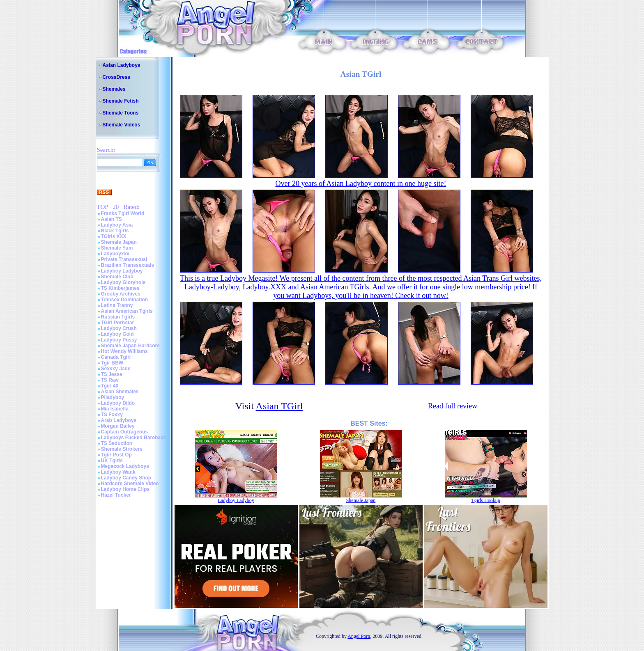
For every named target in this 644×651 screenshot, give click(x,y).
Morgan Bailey (118, 426)
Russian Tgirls (118, 317)
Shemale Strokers (122, 449)
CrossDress (116, 77)
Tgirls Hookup (485, 500)
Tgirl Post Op (116, 455)
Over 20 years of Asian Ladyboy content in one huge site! (361, 183)
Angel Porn (359, 636)
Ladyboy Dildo (118, 403)
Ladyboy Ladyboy (122, 271)
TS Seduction (117, 443)
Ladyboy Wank (118, 472)
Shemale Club (117, 277)
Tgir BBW (112, 363)
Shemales (114, 89)
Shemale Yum (117, 248)
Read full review (453, 406)
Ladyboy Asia (117, 225)
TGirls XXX (114, 236)
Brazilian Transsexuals (128, 265)
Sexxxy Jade (116, 369)
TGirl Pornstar (118, 323)
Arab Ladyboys (119, 420)
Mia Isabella (115, 409)
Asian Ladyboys (122, 65)
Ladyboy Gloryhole (123, 282)
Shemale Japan (119, 242)
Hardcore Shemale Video (130, 484)
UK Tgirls (112, 461)
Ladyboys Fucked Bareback (134, 438)
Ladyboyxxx (115, 254)
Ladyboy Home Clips (125, 489)
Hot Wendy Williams (124, 351)
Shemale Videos (122, 125)
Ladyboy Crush (119, 328)
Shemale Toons (121, 113)
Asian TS (112, 219)
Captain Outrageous (125, 432)
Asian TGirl (279, 406)
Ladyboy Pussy (119, 340)
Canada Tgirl (116, 357)
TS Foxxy (112, 415)
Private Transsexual (124, 259)
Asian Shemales (120, 392)
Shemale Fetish (121, 101)
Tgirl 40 (110, 386)
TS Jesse (112, 374)
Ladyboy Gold (117, 334)
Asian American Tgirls (127, 311)
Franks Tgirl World (123, 213)
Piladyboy (113, 397)
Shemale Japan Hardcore (130, 346)
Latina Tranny (117, 305)
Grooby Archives (121, 294)
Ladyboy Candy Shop (126, 478)
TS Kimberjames (120, 288)
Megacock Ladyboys (125, 466)
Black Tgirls (115, 231)
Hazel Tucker (116, 495)
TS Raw (110, 380)
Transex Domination (125, 300)
